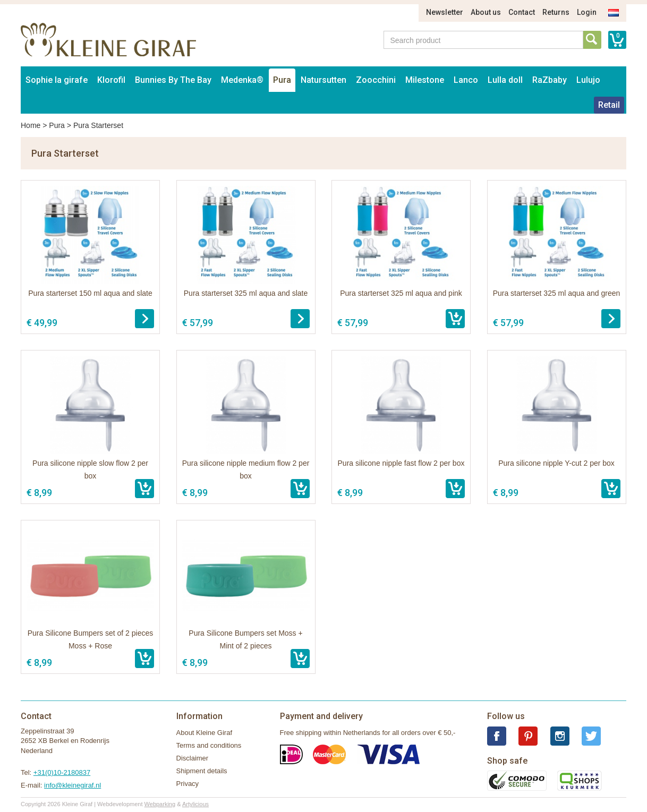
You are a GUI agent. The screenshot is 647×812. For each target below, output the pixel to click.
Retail (609, 105)
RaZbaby (550, 80)
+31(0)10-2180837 (62, 772)
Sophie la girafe (57, 80)
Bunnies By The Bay (173, 80)
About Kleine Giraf (205, 733)
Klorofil (111, 80)
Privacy (188, 784)
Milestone (425, 80)
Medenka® (242, 80)
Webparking (160, 804)
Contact (522, 12)
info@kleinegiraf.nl (73, 785)
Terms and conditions (209, 745)
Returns (556, 12)
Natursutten (323, 80)
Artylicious (195, 804)
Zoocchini (376, 80)
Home (31, 125)
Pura (282, 80)
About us (486, 12)
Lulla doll (505, 80)
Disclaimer (193, 758)
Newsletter (445, 12)
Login (587, 12)
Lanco (466, 80)
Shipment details (202, 771)
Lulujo (588, 80)
